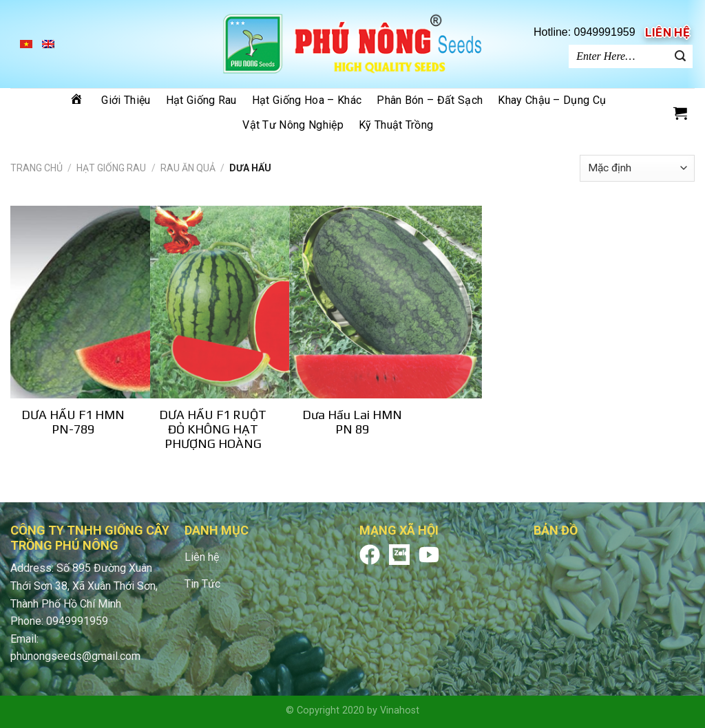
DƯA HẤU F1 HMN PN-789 (73, 422)
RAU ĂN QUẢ (188, 168)
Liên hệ (667, 32)
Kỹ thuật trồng (396, 125)
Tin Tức (202, 584)
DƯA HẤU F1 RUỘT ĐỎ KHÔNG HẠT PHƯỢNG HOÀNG (213, 429)
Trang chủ (36, 168)
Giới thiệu (126, 100)
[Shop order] (637, 168)
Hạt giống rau (201, 100)
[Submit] (680, 56)
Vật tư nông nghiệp (293, 125)
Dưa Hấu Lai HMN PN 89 (352, 422)
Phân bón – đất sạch (430, 100)
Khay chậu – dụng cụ (552, 100)
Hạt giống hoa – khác (307, 100)
